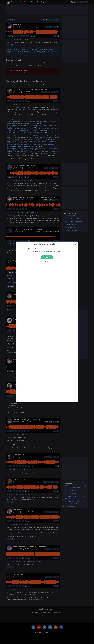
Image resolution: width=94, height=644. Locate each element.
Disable (47, 257)
